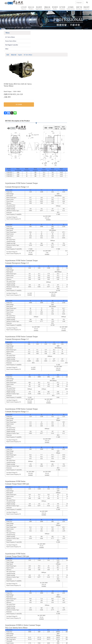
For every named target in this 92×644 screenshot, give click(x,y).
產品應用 (39, 8)
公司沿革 (24, 8)
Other (7, 49)
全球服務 (71, 8)
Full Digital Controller (12, 45)
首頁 (30, 33)
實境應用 (55, 8)
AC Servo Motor (10, 38)
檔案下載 (79, 8)
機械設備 (47, 8)
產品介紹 (31, 8)
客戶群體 (62, 8)
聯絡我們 (86, 8)
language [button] (79, 2)
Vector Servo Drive (11, 41)
